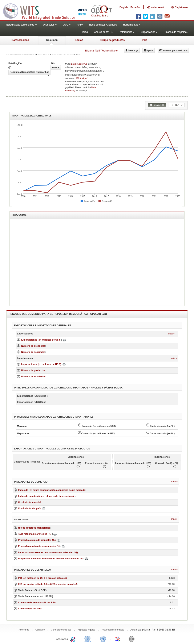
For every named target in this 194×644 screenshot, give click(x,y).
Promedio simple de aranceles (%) (37, 540)
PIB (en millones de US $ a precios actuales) (42, 578)
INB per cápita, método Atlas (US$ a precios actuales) (48, 584)
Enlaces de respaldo (176, 32)
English (124, 7)
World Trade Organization (118, 639)
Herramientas (132, 25)
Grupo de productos (112, 40)
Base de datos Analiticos (103, 25)
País (144, 40)
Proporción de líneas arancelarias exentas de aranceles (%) (51, 559)
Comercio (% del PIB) (30, 609)
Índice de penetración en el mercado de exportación (47, 496)
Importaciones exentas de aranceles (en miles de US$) (48, 552)
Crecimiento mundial (30, 502)
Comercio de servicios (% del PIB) (37, 602)
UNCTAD (88, 639)
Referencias (127, 32)
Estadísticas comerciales (22, 25)
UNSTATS (103, 639)
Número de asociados (33, 352)
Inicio (85, 32)
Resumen (52, 40)
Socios (79, 40)
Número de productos (33, 346)
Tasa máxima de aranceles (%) (35, 534)
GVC (67, 25)
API (80, 25)
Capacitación (149, 32)
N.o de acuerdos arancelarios (34, 528)
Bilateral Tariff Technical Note (101, 51)
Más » (171, 334)
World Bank (133, 639)
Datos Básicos (20, 40)
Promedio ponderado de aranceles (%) (39, 546)
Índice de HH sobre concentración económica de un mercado (52, 490)
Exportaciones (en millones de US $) (41, 340)
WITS (42, 11)
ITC (74, 639)
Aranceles (50, 25)
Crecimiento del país (29, 508)
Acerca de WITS (103, 32)
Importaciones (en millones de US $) (41, 364)
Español (135, 7)
